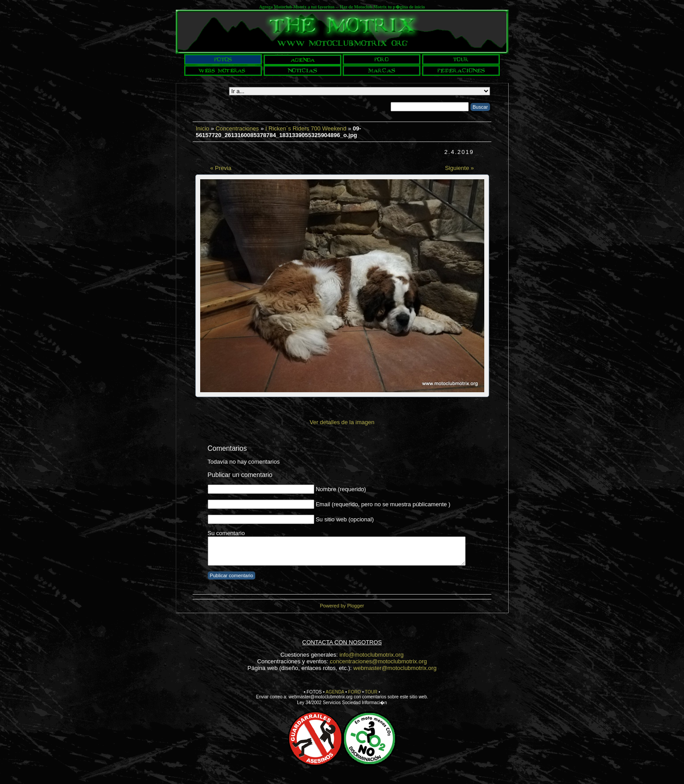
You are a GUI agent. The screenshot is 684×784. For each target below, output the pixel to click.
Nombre (326, 489)
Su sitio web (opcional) (345, 519)
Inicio (202, 128)
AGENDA (335, 692)
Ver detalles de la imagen (342, 422)
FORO (354, 692)
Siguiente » (459, 168)
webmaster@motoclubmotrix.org (395, 668)
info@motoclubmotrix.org (372, 655)
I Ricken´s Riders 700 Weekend (306, 128)
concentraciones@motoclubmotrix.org (378, 661)
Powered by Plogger (342, 606)
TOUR (371, 692)
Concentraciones (237, 128)
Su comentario (226, 533)
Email (323, 504)
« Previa (221, 168)
